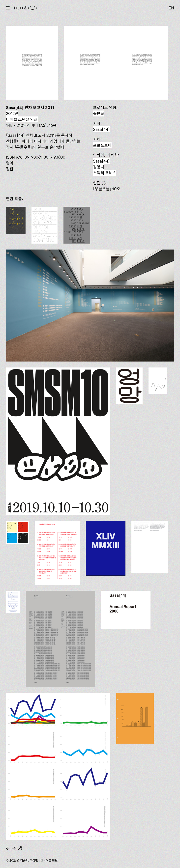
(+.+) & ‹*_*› (26, 8)
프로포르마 (102, 145)
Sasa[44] (101, 129)
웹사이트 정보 (49, 860)
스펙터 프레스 (105, 173)
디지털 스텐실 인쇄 (22, 119)
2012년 (12, 113)
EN (171, 8)
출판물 (99, 113)
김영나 (99, 167)
